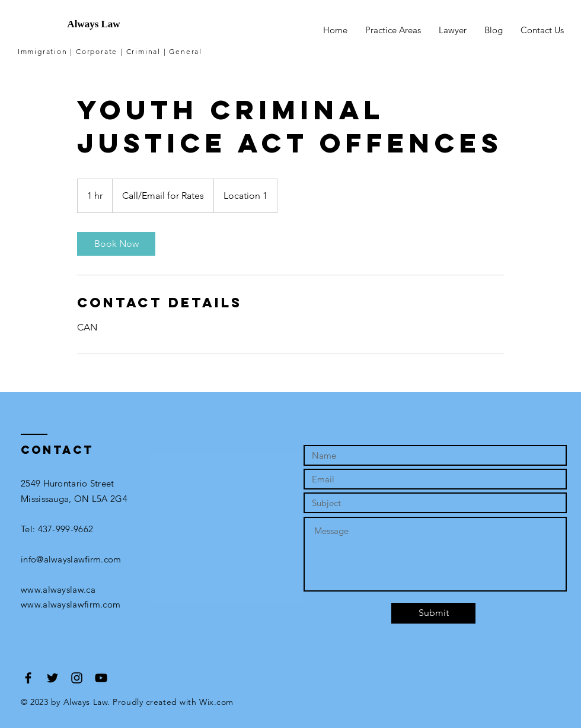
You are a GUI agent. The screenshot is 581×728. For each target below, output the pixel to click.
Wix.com (216, 702)
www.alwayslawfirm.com (71, 604)
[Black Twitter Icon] (52, 678)
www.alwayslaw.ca (58, 589)
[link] (116, 244)
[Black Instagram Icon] (77, 678)
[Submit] (433, 613)
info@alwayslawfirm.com (71, 559)
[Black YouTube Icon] (101, 678)
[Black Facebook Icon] (28, 678)
